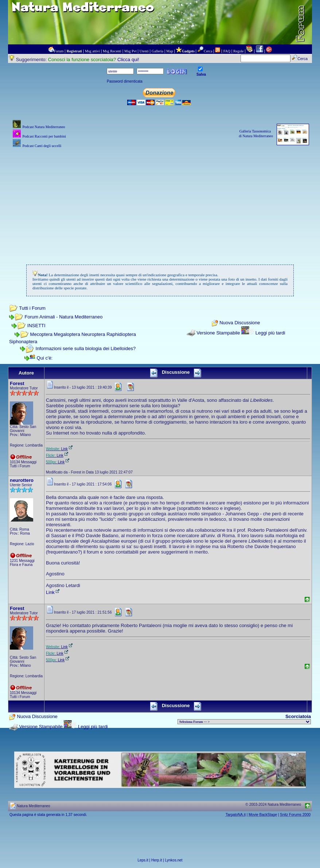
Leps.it (143, 860)
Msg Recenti (112, 51)
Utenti (144, 51)
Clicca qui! (128, 60)
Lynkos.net (174, 860)
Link (67, 449)
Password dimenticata (125, 81)
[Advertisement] (160, 201)
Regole (238, 51)
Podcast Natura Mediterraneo (44, 127)
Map (169, 51)
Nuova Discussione (240, 323)
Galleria (157, 51)
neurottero (22, 480)
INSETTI (36, 326)
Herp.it (157, 860)
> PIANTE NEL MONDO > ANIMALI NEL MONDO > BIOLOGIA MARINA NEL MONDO (244, 722)
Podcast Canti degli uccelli (42, 146)
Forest (17, 383)
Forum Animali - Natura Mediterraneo (64, 317)
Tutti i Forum (32, 308)
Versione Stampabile (218, 333)
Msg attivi (92, 51)
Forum (59, 51)
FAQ (227, 51)
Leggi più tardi (270, 333)
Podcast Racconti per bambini (44, 136)
